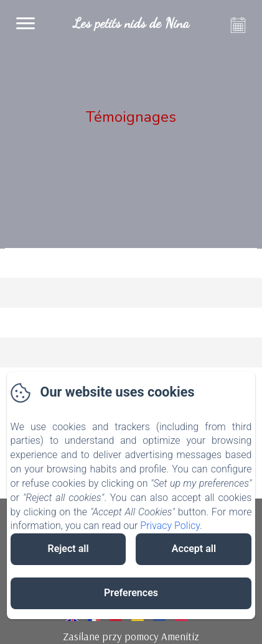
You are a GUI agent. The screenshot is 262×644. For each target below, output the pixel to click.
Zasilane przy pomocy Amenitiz (131, 636)
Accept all (194, 549)
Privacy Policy (170, 526)
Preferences (131, 593)
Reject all (68, 549)
